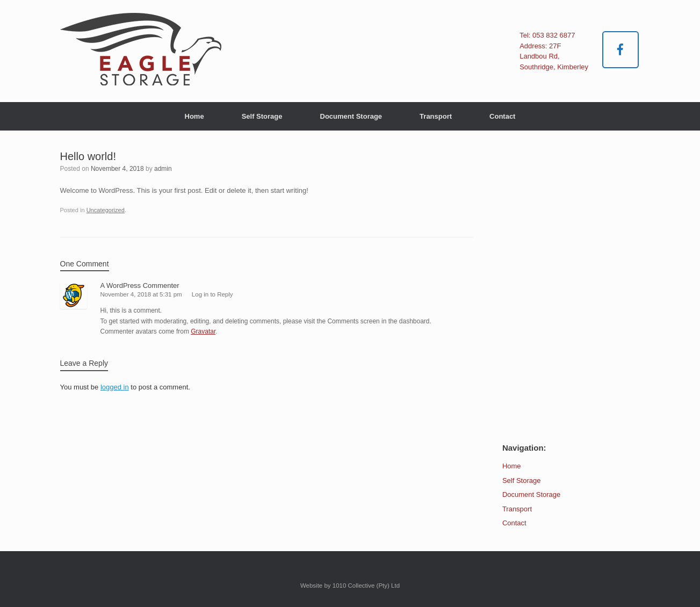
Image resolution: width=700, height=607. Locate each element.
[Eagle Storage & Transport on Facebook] (621, 50)
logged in (115, 387)
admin (163, 169)
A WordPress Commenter (140, 286)
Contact (502, 116)
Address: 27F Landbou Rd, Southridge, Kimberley (554, 56)
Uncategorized (106, 210)
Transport (436, 116)
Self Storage (262, 116)
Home (194, 116)
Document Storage (351, 116)
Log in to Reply (212, 294)
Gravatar (203, 331)
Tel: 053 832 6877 (547, 35)
